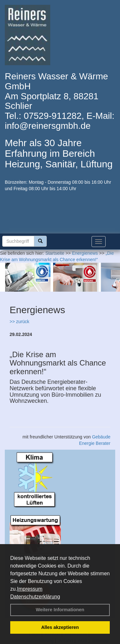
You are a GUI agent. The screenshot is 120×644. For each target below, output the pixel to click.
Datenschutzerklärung (35, 597)
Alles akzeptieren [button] (60, 627)
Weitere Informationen (60, 610)
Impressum (30, 589)
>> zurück (19, 322)
